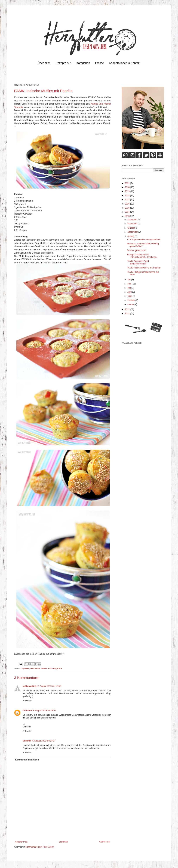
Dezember (133, 220)
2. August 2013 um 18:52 (49, 686)
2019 (128, 191)
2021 (128, 183)
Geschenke (35, 668)
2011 (128, 313)
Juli (129, 280)
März (130, 296)
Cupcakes (25, 668)
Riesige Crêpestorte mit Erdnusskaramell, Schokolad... (142, 256)
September (133, 232)
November (133, 224)
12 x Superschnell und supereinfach (144, 240)
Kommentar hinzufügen (27, 760)
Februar (131, 300)
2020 (128, 187)
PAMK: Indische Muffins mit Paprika (144, 268)
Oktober (131, 228)
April (130, 292)
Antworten (27, 701)
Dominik (27, 741)
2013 (128, 216)
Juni (130, 284)
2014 (128, 212)
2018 (128, 196)
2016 (128, 204)
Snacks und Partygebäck (51, 668)
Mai (129, 288)
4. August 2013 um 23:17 (44, 741)
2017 (128, 200)
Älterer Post (105, 842)
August (131, 236)
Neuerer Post (21, 842)
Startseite (63, 842)
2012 (128, 309)
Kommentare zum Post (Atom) (40, 847)
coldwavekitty (30, 686)
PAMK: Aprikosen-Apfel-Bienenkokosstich (138, 262)
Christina (27, 711)
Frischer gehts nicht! (136, 250)
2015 (128, 208)
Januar (131, 304)
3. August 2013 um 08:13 (44, 711)
